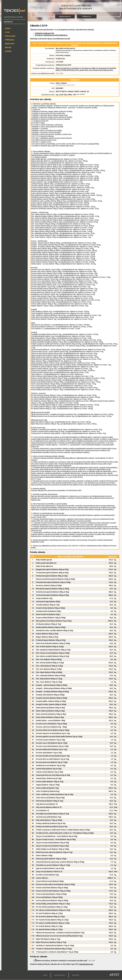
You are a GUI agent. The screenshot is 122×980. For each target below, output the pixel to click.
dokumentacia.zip (86, 964)
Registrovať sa (65, 16)
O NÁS (45, 975)
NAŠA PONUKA (60, 975)
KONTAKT (76, 975)
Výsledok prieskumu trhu (44, 33)
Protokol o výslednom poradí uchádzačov (51, 35)
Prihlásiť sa (87, 16)
